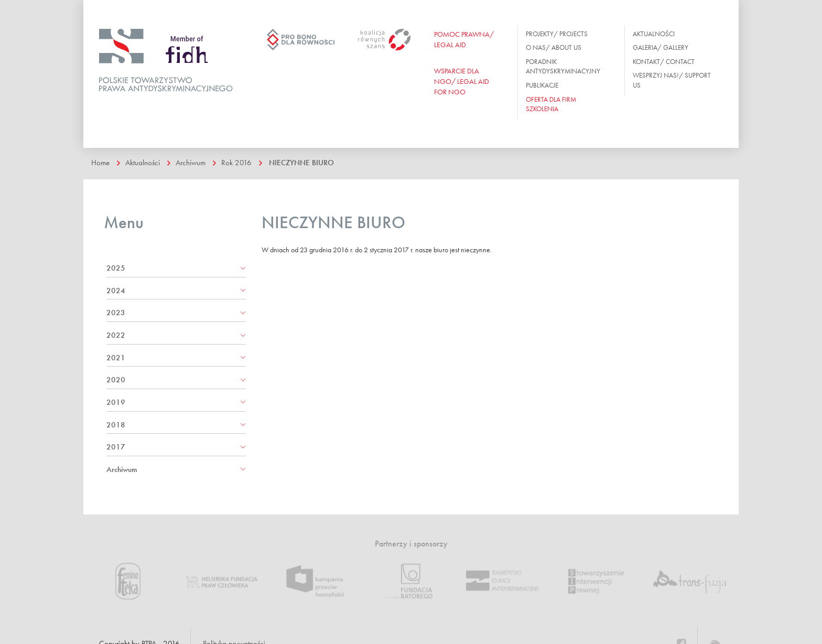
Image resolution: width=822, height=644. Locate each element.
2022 (116, 335)
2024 (116, 291)
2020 (116, 380)
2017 (116, 447)
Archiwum (191, 163)
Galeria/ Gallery (661, 47)
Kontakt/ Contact (664, 62)
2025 (116, 268)
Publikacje (542, 85)
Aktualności (654, 34)
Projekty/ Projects (557, 34)
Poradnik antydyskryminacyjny (563, 67)
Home (100, 163)
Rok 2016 (236, 163)
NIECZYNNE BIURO (301, 163)
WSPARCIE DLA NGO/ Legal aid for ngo (462, 81)
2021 (116, 358)
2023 (116, 313)
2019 (116, 402)
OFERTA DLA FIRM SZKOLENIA (551, 104)
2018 (116, 425)
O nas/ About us (554, 47)
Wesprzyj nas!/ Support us (672, 80)
